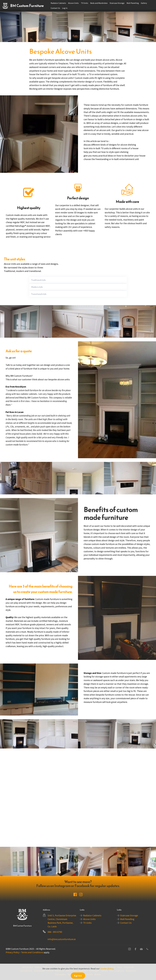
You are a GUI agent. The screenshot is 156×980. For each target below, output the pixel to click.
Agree (78, 976)
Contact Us (55, 8)
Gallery (144, 3)
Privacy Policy (13, 952)
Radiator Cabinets (58, 3)
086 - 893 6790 (55, 932)
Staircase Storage (117, 3)
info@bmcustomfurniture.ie (62, 939)
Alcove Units (73, 3)
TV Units (85, 3)
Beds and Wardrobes (99, 3)
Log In (65, 8)
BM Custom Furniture (27, 6)
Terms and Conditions (32, 952)
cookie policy (107, 969)
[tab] (78, 280)
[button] (78, 280)
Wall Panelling (133, 3)
